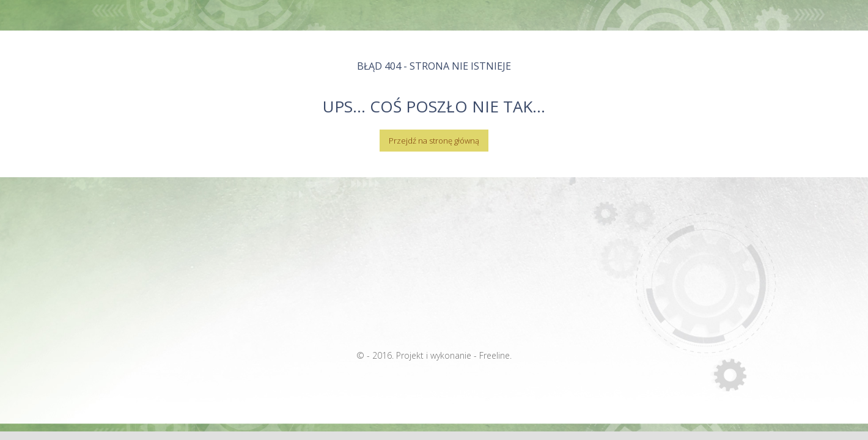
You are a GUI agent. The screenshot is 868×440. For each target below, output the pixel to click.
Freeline (495, 355)
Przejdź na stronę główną (434, 141)
